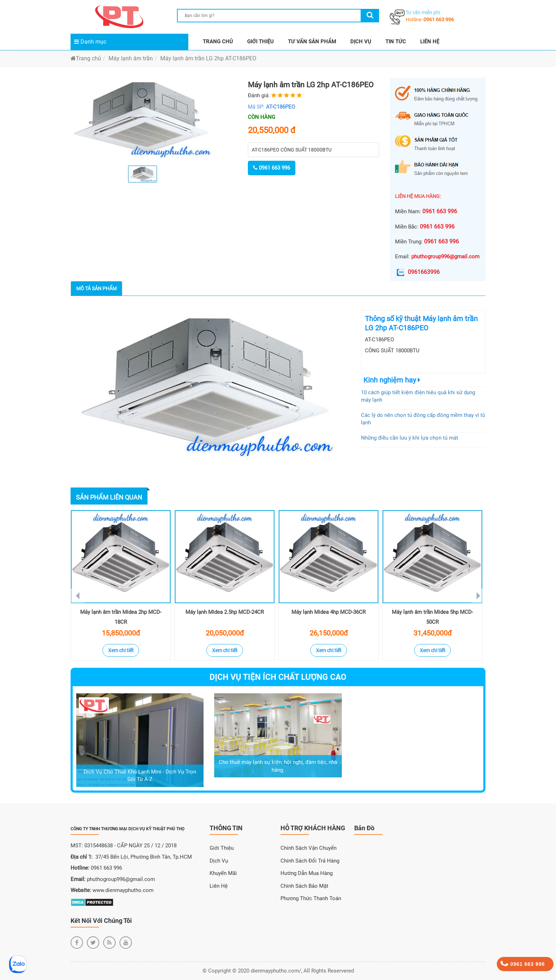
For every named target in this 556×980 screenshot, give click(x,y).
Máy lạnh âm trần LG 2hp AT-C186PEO (208, 58)
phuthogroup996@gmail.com (445, 257)
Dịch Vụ (219, 861)
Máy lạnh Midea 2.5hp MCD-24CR (225, 612)
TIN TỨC (396, 42)
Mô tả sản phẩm (96, 288)
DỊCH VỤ (361, 42)
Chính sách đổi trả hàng (310, 861)
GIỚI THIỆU (260, 42)
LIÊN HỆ (430, 42)
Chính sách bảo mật (304, 886)
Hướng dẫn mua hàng (307, 873)
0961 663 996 (439, 20)
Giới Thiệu (222, 848)
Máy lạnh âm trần (131, 58)
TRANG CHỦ (218, 42)
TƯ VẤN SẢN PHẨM (312, 42)
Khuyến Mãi (223, 873)
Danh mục (90, 42)
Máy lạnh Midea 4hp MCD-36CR (329, 612)
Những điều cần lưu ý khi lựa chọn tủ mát (410, 438)
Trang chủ (86, 58)
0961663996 (417, 272)
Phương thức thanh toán (311, 898)
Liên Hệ (219, 886)
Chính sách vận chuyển (308, 848)
